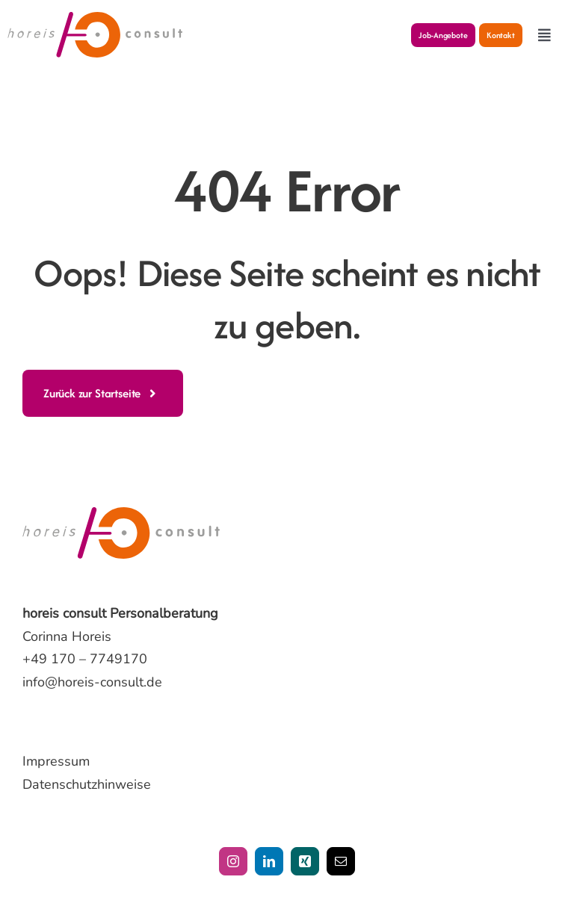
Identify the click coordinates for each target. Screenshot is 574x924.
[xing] (305, 861)
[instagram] (233, 861)
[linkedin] (269, 861)
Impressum (56, 761)
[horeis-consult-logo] (95, 19)
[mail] (341, 861)
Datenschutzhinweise (87, 784)
